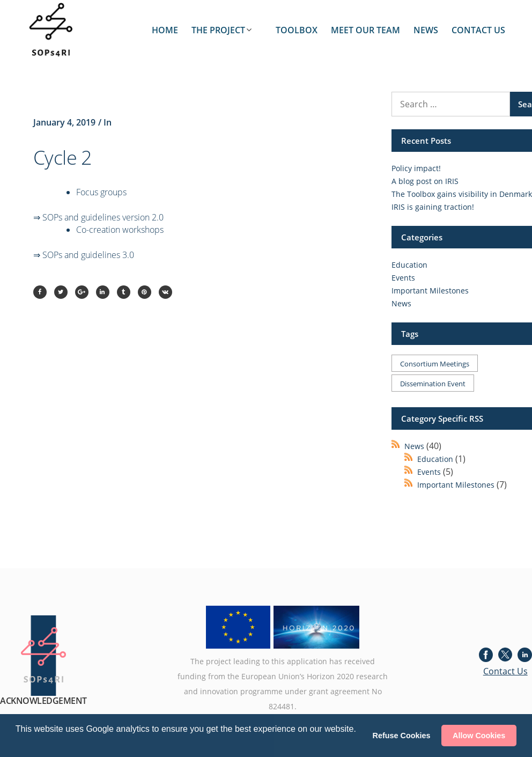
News (401, 303)
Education (409, 265)
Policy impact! (416, 168)
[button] (17, 743)
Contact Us (505, 671)
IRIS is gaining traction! (433, 207)
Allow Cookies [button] (479, 736)
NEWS (426, 30)
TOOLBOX (297, 30)
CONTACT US (478, 30)
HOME (165, 30)
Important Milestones (430, 291)
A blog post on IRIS (425, 181)
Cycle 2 (63, 157)
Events (403, 278)
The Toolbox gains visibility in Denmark (462, 194)
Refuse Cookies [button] (402, 736)
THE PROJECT (218, 30)
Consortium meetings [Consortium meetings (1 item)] (435, 364)
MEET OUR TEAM (365, 30)
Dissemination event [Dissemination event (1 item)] (433, 384)
